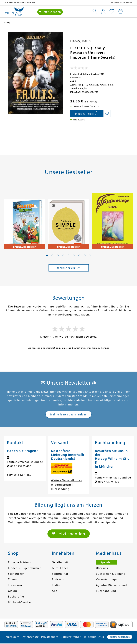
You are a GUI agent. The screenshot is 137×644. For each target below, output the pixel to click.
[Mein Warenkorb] (120, 11)
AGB (101, 637)
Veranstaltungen (107, 580)
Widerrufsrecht (61, 485)
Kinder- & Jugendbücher (24, 568)
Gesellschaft (60, 562)
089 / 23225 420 (109, 482)
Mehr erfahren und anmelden (68, 414)
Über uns (102, 568)
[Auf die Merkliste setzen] (107, 113)
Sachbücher (16, 574)
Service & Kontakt (121, 3)
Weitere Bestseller (68, 268)
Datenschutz (30, 637)
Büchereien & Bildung (111, 574)
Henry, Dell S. (81, 41)
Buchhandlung (106, 591)
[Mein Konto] (103, 11)
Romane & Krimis (19, 562)
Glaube (13, 591)
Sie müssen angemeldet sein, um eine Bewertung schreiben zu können (69, 348)
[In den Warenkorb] (87, 113)
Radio (56, 585)
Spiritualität (60, 574)
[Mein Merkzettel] (112, 11)
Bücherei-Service (19, 602)
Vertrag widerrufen (120, 637)
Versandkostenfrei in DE (44, 3)
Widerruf (90, 637)
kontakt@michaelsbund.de (25, 462)
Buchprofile (16, 597)
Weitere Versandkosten (67, 480)
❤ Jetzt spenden (50, 12)
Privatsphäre (50, 637)
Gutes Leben (60, 568)
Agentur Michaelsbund (111, 585)
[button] (47, 255)
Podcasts (58, 580)
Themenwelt (16, 585)
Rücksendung (60, 489)
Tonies (12, 580)
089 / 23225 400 (21, 466)
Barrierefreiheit (71, 637)
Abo (55, 591)
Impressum (12, 637)
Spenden (106, 562)
